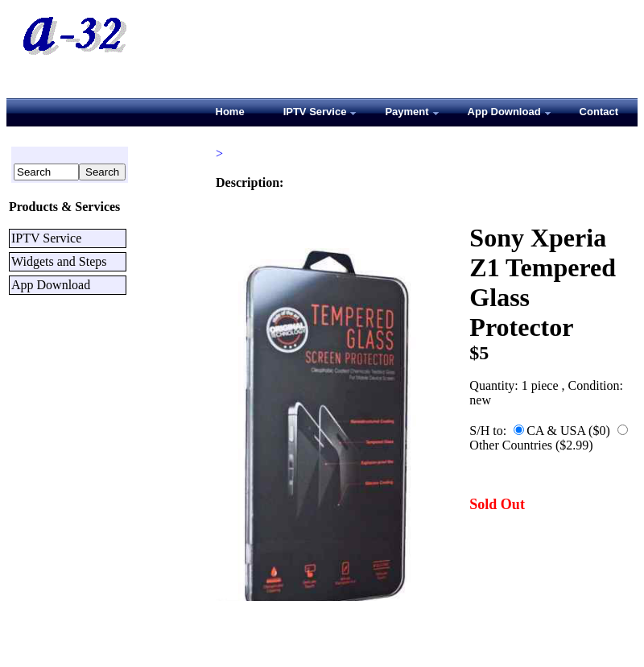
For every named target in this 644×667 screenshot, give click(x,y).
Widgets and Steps (59, 261)
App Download (51, 285)
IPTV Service (46, 238)
